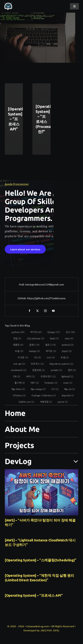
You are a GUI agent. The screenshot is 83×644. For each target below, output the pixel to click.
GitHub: (22, 298)
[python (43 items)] (16, 332)
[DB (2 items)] (15, 376)
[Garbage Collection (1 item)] (42, 395)
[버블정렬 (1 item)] (44, 402)
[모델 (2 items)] (63, 357)
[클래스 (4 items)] (33, 345)
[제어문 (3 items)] (49, 351)
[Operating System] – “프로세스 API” (34, 595)
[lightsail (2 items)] (66, 376)
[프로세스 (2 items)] (35, 364)
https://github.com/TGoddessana (46, 298)
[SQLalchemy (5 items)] (34, 338)
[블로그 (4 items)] (49, 345)
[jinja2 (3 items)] (65, 351)
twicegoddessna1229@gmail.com (45, 284)
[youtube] (53, 311)
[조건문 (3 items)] (21, 357)
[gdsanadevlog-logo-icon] (8, 4)
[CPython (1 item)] (17, 395)
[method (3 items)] (66, 345)
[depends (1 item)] (66, 395)
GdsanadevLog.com (38, 626)
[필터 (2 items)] (70, 370)
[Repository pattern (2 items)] (60, 364)
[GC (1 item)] (53, 389)
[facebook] (30, 311)
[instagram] (46, 311)
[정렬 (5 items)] (15, 338)
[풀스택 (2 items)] (18, 383)
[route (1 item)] (66, 383)
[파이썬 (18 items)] (34, 332)
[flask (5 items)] (53, 338)
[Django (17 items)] (52, 332)
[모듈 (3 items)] (17, 351)
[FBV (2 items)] (33, 383)
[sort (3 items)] (49, 357)
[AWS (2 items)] (29, 376)
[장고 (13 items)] (68, 332)
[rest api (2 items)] (17, 364)
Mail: (22, 284)
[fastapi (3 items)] (33, 351)
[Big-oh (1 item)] (68, 389)
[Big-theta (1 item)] (17, 389)
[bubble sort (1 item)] (25, 402)
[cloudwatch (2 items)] (17, 370)
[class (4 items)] (67, 338)
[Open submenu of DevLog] (74, 461)
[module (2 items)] (55, 370)
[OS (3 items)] (36, 357)
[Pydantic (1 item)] (49, 383)
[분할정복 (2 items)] (37, 370)
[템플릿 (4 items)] (16, 345)
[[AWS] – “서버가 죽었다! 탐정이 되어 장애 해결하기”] (41, 492)
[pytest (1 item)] (61, 402)
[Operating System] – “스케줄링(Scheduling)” (41, 560)
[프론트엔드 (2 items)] (46, 376)
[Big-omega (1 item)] (37, 389)
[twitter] (38, 311)
